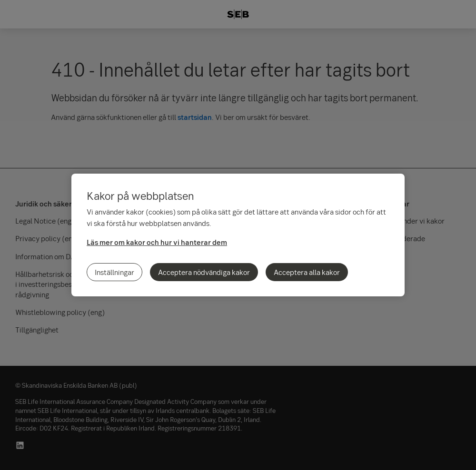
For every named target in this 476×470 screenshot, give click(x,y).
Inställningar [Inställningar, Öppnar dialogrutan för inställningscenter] (114, 272)
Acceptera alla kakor (307, 272)
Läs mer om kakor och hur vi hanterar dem (157, 242)
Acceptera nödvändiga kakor (204, 272)
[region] (238, 235)
